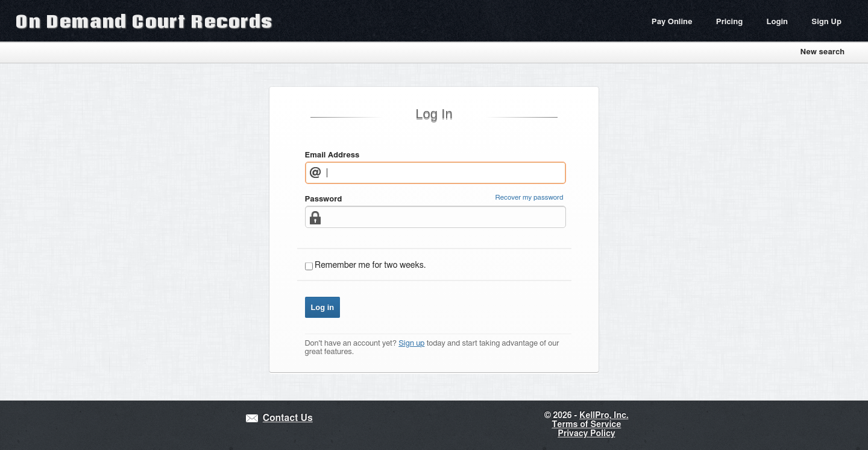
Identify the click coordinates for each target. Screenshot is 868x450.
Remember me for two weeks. (370, 265)
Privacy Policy (586, 434)
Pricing (729, 22)
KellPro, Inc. (604, 416)
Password (324, 199)
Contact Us (288, 418)
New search (822, 52)
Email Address (332, 155)
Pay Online (672, 22)
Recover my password (530, 198)
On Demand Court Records (144, 21)
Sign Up (826, 22)
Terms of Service (586, 425)
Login (777, 22)
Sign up (411, 344)
